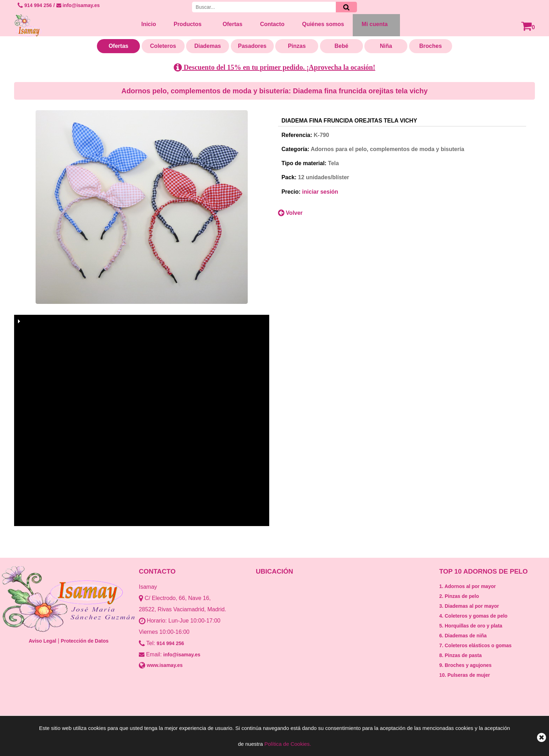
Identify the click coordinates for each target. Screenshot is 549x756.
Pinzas (297, 46)
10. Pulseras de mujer (464, 675)
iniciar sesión (320, 192)
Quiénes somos (323, 24)
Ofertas (233, 24)
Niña (386, 46)
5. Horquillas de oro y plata (471, 626)
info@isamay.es (78, 5)
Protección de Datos (85, 641)
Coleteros (163, 46)
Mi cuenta (375, 24)
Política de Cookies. (288, 744)
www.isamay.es (165, 665)
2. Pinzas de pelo (459, 596)
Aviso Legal (43, 641)
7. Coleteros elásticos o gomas (475, 645)
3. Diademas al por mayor (469, 606)
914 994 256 (35, 5)
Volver (290, 213)
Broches (431, 46)
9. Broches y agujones (465, 665)
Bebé (341, 46)
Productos (188, 24)
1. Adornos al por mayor (467, 586)
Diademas (208, 46)
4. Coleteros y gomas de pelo (473, 616)
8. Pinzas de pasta (460, 655)
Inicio (149, 24)
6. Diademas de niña (463, 636)
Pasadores (252, 46)
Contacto (272, 24)
